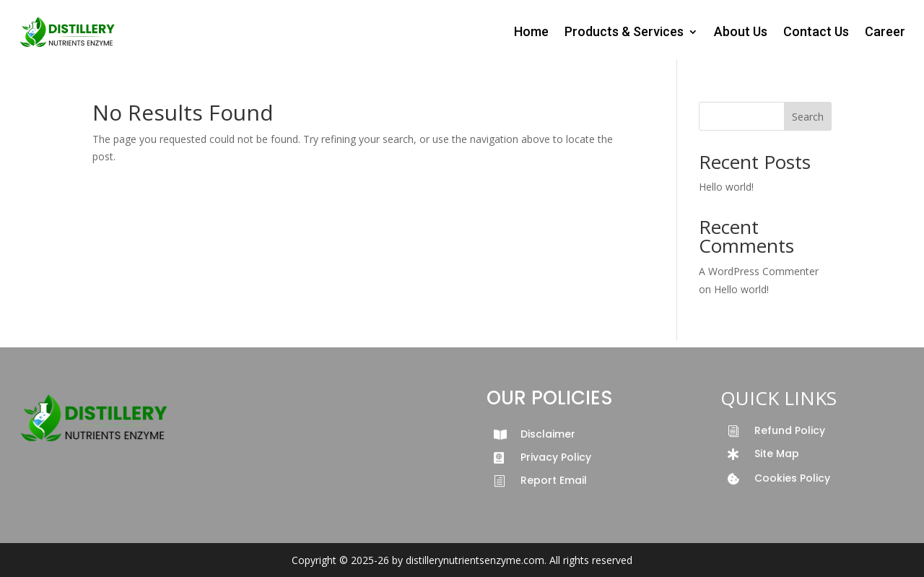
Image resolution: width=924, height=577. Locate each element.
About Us (741, 31)
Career (885, 31)
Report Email (554, 480)
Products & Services (624, 31)
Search (808, 117)
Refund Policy (790, 430)
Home (531, 31)
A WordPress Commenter (759, 271)
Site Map (777, 454)
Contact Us (816, 31)
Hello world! (726, 187)
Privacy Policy (556, 457)
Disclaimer (548, 434)
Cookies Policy (792, 478)
